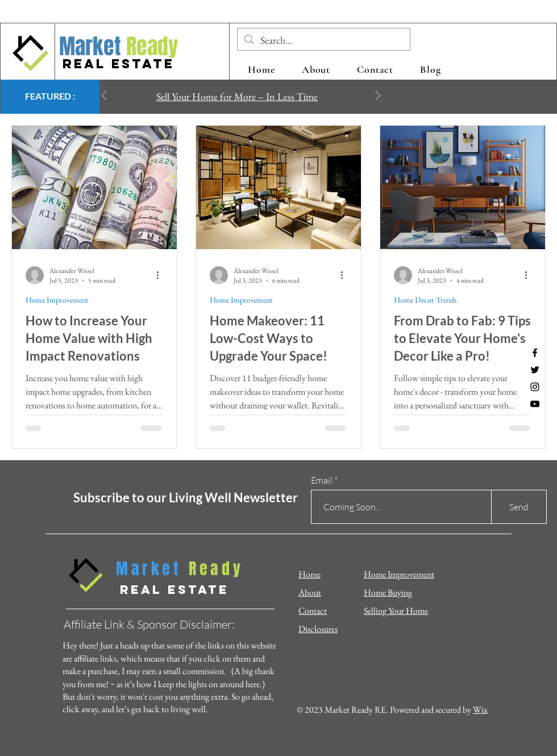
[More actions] (161, 275)
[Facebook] (535, 353)
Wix (480, 710)
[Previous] (104, 96)
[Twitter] (535, 370)
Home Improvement (57, 300)
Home (309, 574)
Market (90, 47)
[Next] (378, 96)
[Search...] (323, 40)
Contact (313, 611)
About (310, 592)
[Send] (519, 507)
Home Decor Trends (425, 300)
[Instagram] (535, 387)
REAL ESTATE (119, 64)
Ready (150, 47)
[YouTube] (535, 404)
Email (322, 480)
